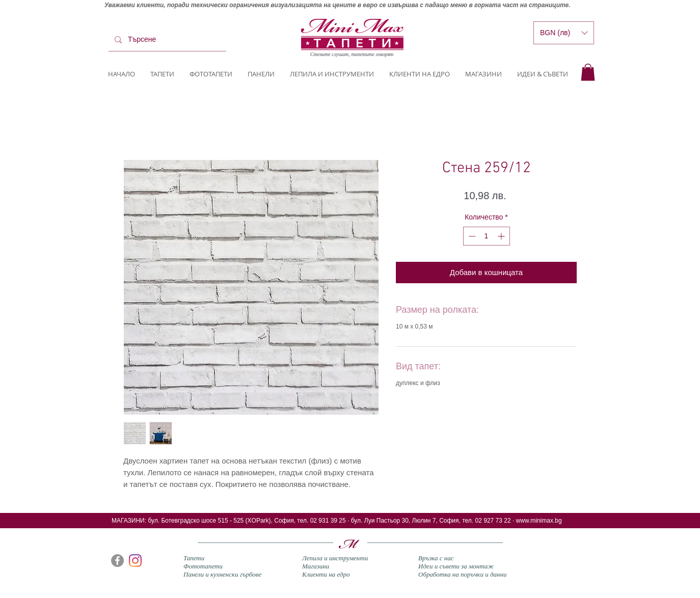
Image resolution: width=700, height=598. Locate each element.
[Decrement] (471, 236)
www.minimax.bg (539, 521)
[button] (588, 72)
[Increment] (502, 236)
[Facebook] (117, 561)
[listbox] (564, 33)
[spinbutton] (487, 236)
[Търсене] (166, 40)
